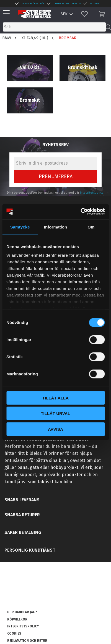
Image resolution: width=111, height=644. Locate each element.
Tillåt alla (56, 398)
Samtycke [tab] (20, 227)
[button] (8, 14)
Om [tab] (91, 227)
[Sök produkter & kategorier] (54, 27)
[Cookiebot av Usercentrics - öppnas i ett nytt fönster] (80, 212)
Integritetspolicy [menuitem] (23, 626)
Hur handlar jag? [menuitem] (22, 612)
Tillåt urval (55, 413)
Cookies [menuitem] (14, 633)
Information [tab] (56, 227)
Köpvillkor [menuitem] (17, 619)
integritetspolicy (92, 193)
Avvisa (56, 429)
